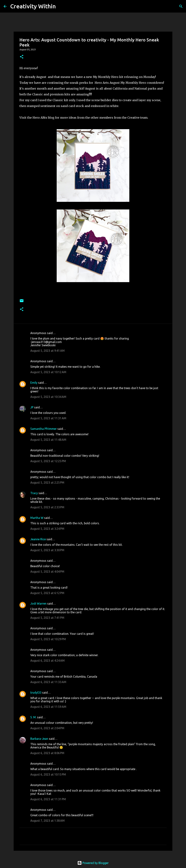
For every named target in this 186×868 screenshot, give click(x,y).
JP (32, 407)
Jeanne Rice (38, 539)
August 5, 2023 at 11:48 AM (48, 440)
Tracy (34, 493)
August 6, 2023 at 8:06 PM (47, 753)
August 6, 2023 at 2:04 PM (47, 728)
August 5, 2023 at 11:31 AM (48, 418)
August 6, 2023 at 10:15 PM (48, 774)
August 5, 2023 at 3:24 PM (47, 529)
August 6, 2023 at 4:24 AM (47, 661)
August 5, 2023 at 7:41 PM (47, 618)
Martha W (37, 518)
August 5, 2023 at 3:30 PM (47, 550)
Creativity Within (33, 6)
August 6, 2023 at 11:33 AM (48, 682)
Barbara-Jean (39, 739)
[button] (22, 57)
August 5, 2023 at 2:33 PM (47, 507)
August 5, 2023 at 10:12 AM (48, 372)
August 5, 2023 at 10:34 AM (48, 397)
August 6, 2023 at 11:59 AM (48, 707)
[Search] (61, 6)
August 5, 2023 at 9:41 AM (47, 351)
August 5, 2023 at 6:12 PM (47, 593)
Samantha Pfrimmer (44, 429)
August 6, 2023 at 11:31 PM (48, 799)
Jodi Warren (38, 603)
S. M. (33, 717)
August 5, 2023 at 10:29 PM (48, 639)
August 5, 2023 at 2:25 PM (47, 483)
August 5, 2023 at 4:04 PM (47, 572)
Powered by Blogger (93, 863)
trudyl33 (36, 693)
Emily (34, 383)
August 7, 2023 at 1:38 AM (47, 821)
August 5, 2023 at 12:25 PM (48, 461)
